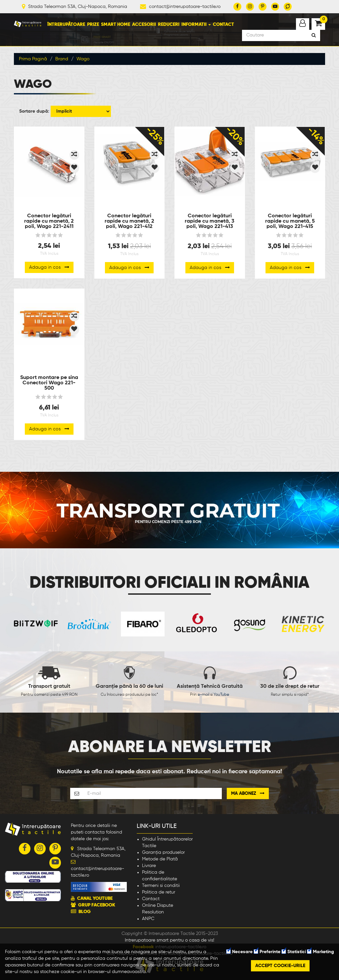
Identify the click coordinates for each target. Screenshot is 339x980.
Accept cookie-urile (280, 966)
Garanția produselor (163, 852)
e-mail (203, 695)
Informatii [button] (196, 25)
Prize (93, 25)
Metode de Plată (160, 859)
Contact (223, 25)
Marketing (321, 952)
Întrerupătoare (66, 25)
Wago (83, 59)
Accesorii (144, 25)
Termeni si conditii (161, 886)
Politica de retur (159, 892)
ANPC (148, 919)
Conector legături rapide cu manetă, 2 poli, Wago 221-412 (129, 221)
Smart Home (116, 25)
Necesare (240, 952)
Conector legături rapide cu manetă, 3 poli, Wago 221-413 (210, 221)
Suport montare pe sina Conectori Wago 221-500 (49, 383)
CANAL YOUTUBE (95, 898)
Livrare (149, 866)
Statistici (294, 952)
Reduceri (169, 25)
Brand (62, 59)
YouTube (221, 695)
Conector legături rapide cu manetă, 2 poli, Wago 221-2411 (49, 221)
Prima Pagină (33, 59)
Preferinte (267, 952)
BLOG (85, 912)
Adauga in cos (49, 267)
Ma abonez (248, 793)
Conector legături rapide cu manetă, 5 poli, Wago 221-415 (290, 221)
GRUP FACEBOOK (97, 905)
